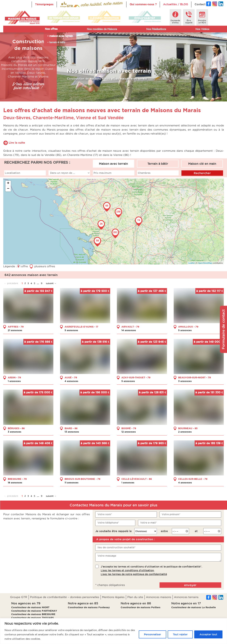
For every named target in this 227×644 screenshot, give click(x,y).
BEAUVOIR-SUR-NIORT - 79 (195, 377)
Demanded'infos (175, 22)
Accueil (65, 4)
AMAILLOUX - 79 (188, 327)
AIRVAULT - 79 (130, 327)
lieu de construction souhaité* (116, 547)
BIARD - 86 (71, 428)
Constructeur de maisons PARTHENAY (34, 611)
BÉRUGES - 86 (16, 428)
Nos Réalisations (156, 29)
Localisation (13, 173)
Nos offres (51, 29)
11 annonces (72, 483)
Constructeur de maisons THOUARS (32, 618)
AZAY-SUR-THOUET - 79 (136, 377)
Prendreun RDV (202, 22)
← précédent (11, 283)
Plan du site (135, 597)
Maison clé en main (202, 164)
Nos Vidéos (202, 29)
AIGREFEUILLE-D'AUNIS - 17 (81, 327)
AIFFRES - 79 (16, 327)
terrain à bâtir (57, 42)
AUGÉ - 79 (71, 377)
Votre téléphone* (108, 523)
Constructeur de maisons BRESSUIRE (33, 614)
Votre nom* (105, 514)
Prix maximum (102, 173)
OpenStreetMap (205, 263)
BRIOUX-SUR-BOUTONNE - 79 (82, 479)
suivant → (51, 283)
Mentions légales (113, 597)
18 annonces (15, 483)
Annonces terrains (186, 597)
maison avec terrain (61, 36)
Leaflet (191, 263)
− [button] (8, 189)
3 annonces (185, 381)
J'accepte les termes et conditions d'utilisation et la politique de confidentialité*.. (151, 570)
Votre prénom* (171, 514)
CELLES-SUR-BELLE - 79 (193, 479)
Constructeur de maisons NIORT (30, 607)
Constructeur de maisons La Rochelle (194, 607)
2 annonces (185, 432)
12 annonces (129, 432)
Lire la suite (17, 143)
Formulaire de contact (223, 329)
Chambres (144, 173)
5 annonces (71, 330)
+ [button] (8, 183)
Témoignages (44, 4)
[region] (113, 631)
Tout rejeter (180, 634)
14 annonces (129, 330)
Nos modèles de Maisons (102, 29)
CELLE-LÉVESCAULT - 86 (137, 479)
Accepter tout (208, 634)
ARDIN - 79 (14, 377)
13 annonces (72, 432)
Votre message (107, 556)
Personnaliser (152, 634)
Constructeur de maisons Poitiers (141, 607)
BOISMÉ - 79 (129, 428)
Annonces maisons (159, 597)
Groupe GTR (19, 597)
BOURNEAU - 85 (188, 428)
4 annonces (71, 381)
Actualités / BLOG (176, 4)
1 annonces (14, 381)
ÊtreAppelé (189, 22)
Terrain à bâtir (158, 164)
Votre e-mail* (148, 523)
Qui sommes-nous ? (143, 4)
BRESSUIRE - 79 (17, 479)
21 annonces (15, 330)
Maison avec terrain (113, 164)
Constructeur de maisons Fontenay (89, 607)
